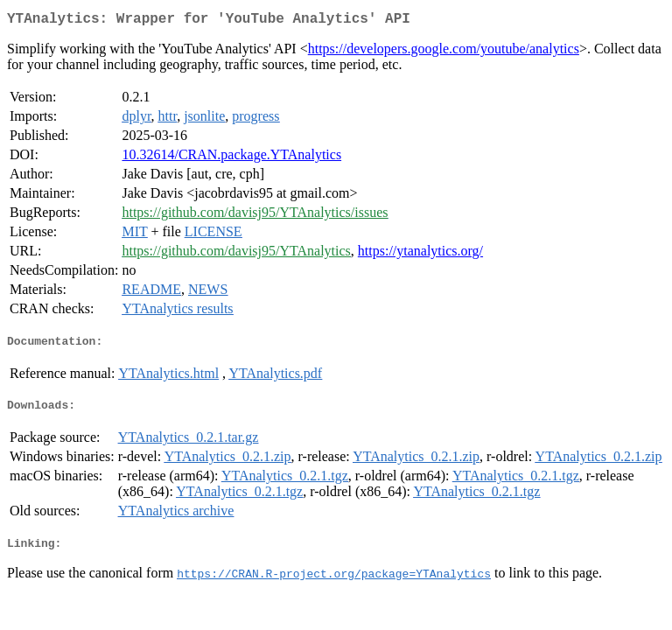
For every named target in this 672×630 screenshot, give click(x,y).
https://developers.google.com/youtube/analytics (444, 52)
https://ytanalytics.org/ (420, 254)
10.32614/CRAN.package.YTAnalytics (231, 158)
